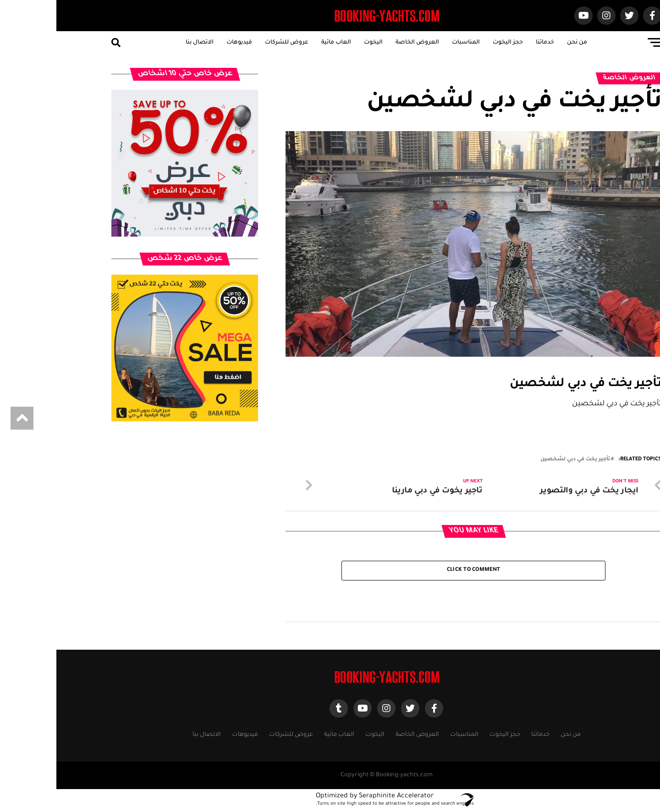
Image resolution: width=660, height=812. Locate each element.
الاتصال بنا (143, 43)
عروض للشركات (230, 43)
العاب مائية (280, 43)
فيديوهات (183, 43)
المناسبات (410, 43)
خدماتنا (489, 43)
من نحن (521, 43)
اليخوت (317, 43)
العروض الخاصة (361, 43)
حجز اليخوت (451, 43)
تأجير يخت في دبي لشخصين (519, 460)
